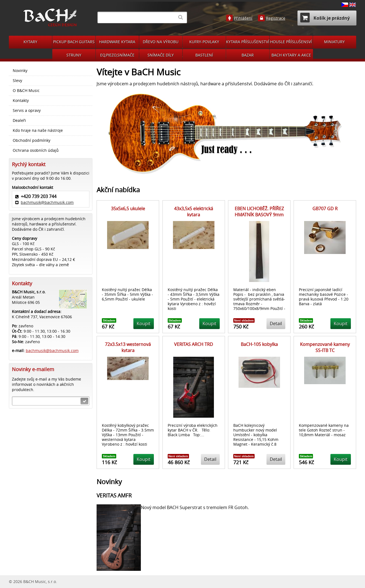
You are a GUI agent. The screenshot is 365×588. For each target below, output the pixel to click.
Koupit (144, 323)
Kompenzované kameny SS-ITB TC (325, 347)
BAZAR (248, 55)
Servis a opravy (27, 111)
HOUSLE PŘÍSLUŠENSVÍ (291, 42)
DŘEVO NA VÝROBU (161, 42)
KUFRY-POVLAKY (204, 42)
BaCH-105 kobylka (259, 344)
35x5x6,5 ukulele (128, 209)
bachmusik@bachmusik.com (47, 202)
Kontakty (21, 101)
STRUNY (74, 55)
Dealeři (19, 120)
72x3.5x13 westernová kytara (128, 347)
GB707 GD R (325, 209)
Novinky (20, 71)
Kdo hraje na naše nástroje (38, 130)
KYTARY (30, 42)
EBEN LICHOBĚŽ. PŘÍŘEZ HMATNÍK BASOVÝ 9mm (259, 212)
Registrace (276, 18)
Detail (276, 323)
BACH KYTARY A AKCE (291, 55)
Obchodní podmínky (32, 140)
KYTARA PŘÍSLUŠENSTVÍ (248, 42)
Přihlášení (243, 18)
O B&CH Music (26, 91)
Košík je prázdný (325, 18)
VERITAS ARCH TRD (194, 344)
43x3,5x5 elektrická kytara (194, 212)
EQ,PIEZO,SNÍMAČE (117, 55)
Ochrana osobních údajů (36, 150)
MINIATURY (334, 42)
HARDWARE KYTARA (117, 42)
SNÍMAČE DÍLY (161, 55)
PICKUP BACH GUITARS (74, 42)
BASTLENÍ (204, 55)
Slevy (17, 81)
